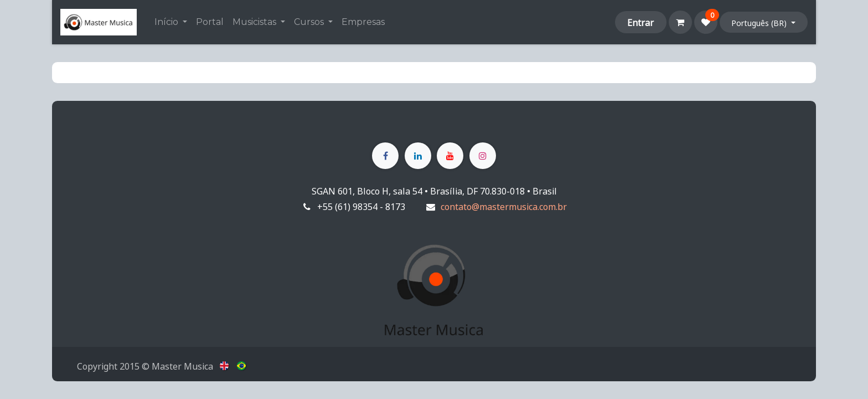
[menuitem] (171, 22)
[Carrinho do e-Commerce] (680, 22)
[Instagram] (483, 156)
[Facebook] (385, 156)
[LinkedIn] (418, 156)
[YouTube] (450, 156)
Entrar (640, 22)
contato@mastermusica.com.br (504, 206)
